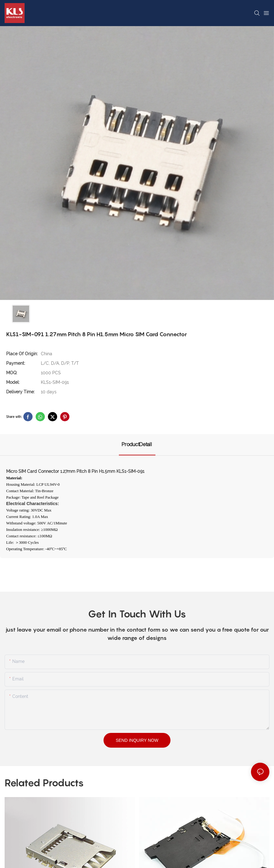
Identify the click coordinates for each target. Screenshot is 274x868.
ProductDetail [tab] (137, 444)
